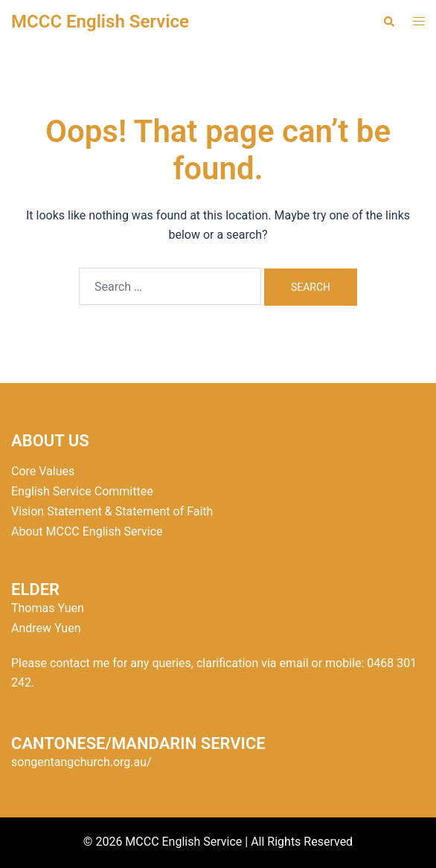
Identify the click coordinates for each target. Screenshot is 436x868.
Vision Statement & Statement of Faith (112, 511)
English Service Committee (82, 491)
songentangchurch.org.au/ (81, 762)
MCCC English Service (100, 22)
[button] (388, 22)
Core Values (43, 471)
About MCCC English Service (87, 531)
